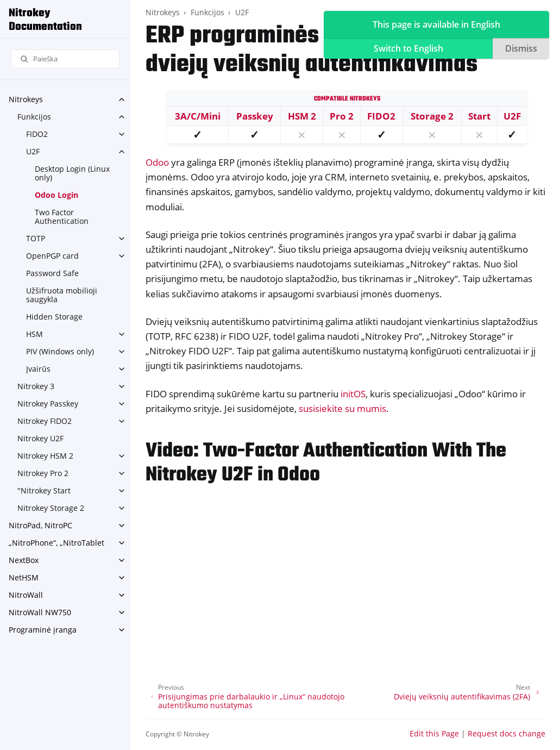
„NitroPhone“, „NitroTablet (56, 543)
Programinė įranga (43, 630)
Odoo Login (56, 195)
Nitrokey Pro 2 (43, 473)
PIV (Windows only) (60, 351)
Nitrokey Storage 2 (51, 508)
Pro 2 (342, 116)
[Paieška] (65, 59)
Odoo (157, 162)
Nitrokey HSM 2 (45, 456)
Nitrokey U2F (40, 438)
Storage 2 (432, 116)
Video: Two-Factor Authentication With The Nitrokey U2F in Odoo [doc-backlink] (326, 463)
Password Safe (52, 273)
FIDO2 (37, 134)
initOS (353, 394)
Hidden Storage (54, 317)
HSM (34, 334)
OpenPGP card (52, 256)
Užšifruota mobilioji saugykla (62, 295)
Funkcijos (34, 117)
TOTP (36, 238)
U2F (33, 151)
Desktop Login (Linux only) (72, 173)
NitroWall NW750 (40, 612)
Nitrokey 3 (36, 386)
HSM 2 (302, 116)
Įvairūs (38, 369)
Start (479, 116)
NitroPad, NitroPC (40, 525)
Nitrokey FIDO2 (45, 421)
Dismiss (521, 48)
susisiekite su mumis (342, 408)
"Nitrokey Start (44, 490)
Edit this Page (434, 733)
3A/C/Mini (198, 116)
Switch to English (408, 48)
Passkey (255, 116)
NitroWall (26, 595)
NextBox (24, 560)
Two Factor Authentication (62, 217)
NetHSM (24, 577)
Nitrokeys (26, 99)
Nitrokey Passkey (48, 404)
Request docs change (506, 733)
